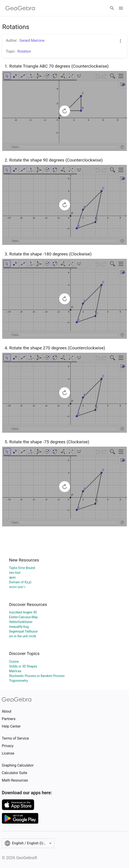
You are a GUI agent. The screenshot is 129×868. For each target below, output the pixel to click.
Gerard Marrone (32, 40)
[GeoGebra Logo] (20, 8)
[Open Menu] (121, 8)
